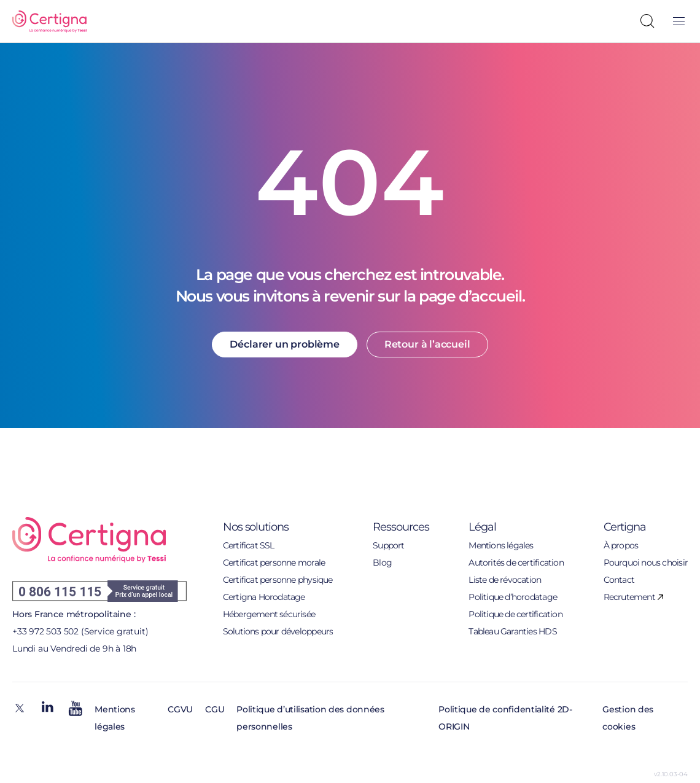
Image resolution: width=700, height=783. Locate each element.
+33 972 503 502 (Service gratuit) (80, 631)
